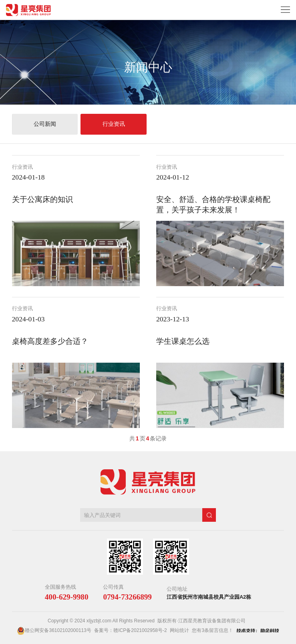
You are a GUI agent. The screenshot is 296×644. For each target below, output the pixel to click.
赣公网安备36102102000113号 (58, 630)
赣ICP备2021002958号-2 (140, 630)
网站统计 (179, 630)
